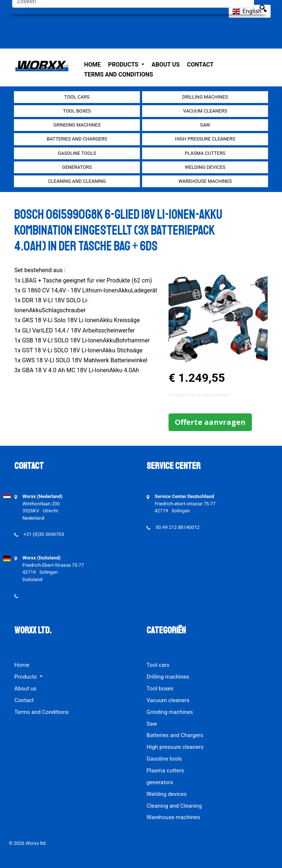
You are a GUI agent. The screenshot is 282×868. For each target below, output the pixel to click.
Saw (205, 125)
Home (92, 65)
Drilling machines (205, 97)
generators (77, 167)
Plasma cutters (205, 153)
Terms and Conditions (119, 74)
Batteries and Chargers (77, 139)
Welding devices (205, 167)
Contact (200, 65)
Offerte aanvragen (210, 422)
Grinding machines (77, 125)
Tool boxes (77, 111)
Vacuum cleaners (205, 111)
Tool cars (77, 97)
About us (166, 65)
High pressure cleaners (205, 139)
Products (124, 65)
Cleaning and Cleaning (77, 181)
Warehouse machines (205, 181)
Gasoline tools (77, 153)
